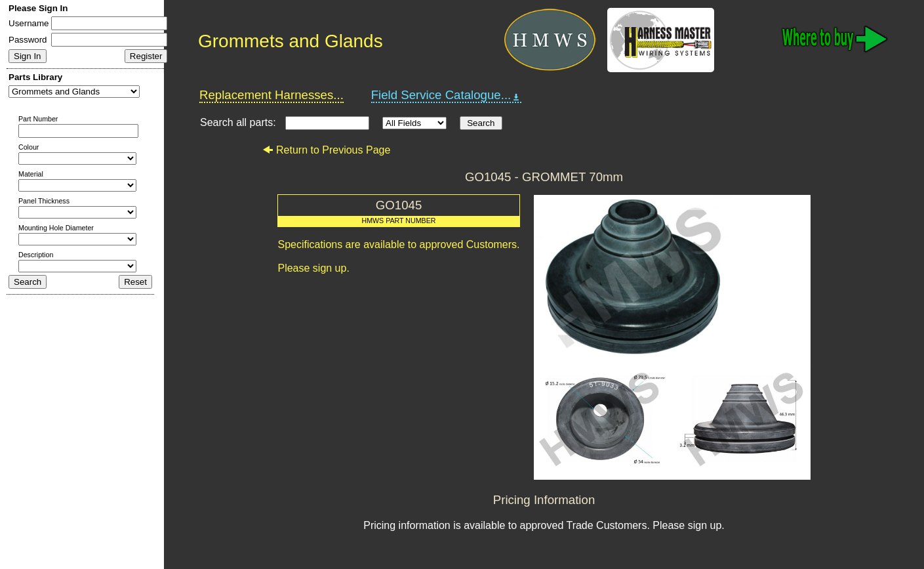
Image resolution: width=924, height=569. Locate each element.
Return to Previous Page (326, 150)
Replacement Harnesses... (271, 95)
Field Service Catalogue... (447, 95)
